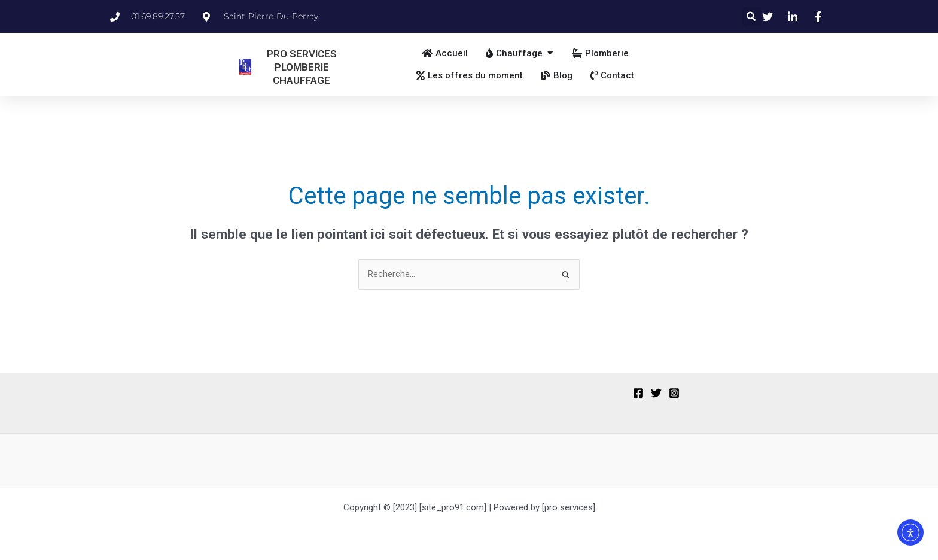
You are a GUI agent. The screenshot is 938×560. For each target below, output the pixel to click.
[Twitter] (656, 393)
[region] (156, 466)
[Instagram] (674, 393)
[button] (752, 16)
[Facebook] (638, 393)
